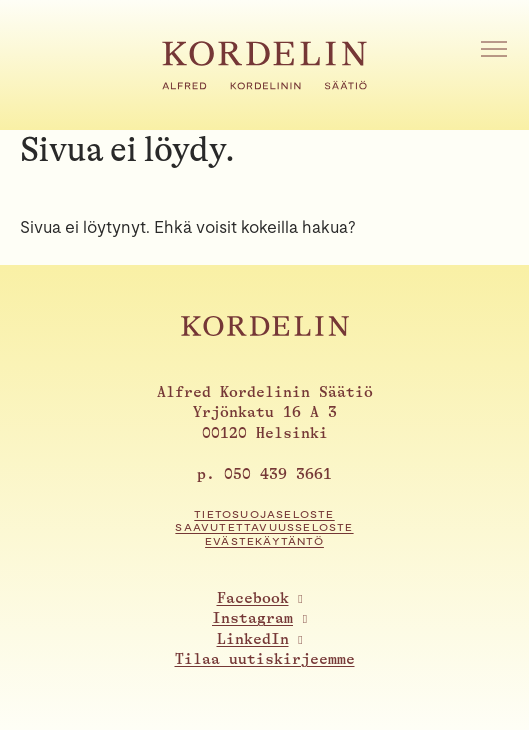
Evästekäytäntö (264, 541)
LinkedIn (253, 639)
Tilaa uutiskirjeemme (265, 659)
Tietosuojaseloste (264, 514)
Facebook (253, 598)
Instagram (252, 618)
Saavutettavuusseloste (264, 527)
